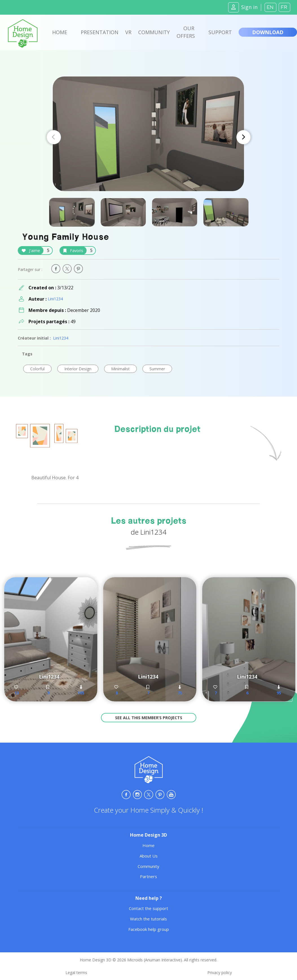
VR (128, 32)
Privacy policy (220, 973)
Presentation (100, 32)
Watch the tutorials (148, 919)
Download (268, 32)
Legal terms (76, 973)
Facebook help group (149, 929)
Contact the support (148, 908)
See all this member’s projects (149, 718)
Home (60, 32)
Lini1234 (55, 299)
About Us (149, 856)
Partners (148, 876)
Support (220, 32)
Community (154, 32)
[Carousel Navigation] (149, 137)
